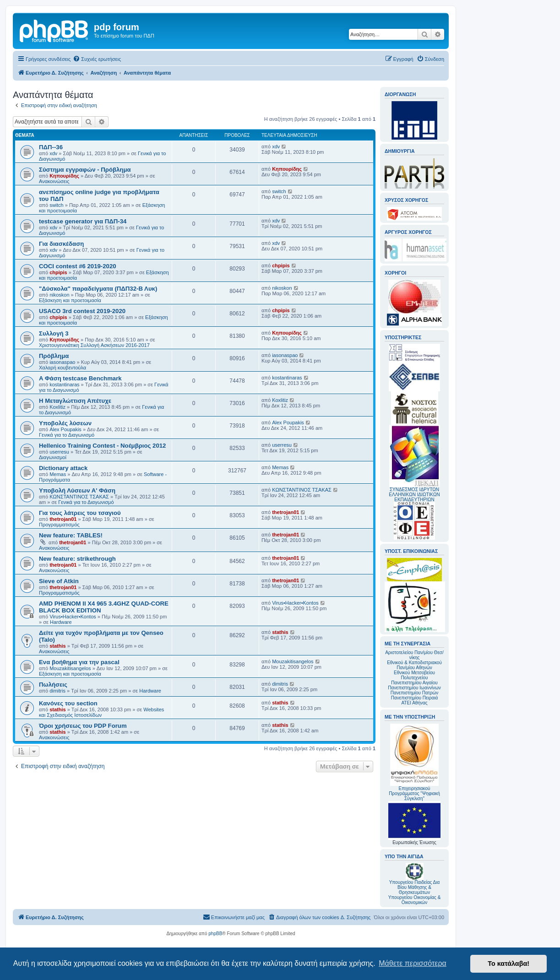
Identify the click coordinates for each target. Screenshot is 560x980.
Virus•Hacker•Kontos (73, 617)
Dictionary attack (63, 468)
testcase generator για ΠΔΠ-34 (83, 221)
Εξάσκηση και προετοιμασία (70, 300)
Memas (58, 474)
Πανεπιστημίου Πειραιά (414, 698)
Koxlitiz (57, 407)
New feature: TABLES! (71, 535)
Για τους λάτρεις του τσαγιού (80, 513)
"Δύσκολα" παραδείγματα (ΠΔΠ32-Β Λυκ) (98, 289)
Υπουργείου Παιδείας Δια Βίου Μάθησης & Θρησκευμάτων (415, 887)
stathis (57, 646)
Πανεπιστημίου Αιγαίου (414, 683)
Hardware (61, 622)
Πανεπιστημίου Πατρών (415, 693)
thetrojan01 (63, 519)
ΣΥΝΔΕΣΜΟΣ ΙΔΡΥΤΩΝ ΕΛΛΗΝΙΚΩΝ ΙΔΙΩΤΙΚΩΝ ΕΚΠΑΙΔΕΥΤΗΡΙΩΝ (414, 495)
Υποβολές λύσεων (65, 423)
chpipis (58, 272)
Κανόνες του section (68, 703)
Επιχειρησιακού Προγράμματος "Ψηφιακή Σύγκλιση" (414, 762)
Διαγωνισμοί (53, 457)
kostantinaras (64, 384)
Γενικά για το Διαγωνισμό (67, 435)
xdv (53, 153)
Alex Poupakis (65, 429)
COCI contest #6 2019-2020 (78, 266)
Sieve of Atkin (59, 581)
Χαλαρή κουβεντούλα (63, 368)
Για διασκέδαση (61, 244)
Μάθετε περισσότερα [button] (413, 963)
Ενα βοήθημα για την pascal (79, 662)
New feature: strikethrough (77, 559)
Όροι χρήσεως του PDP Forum (83, 726)
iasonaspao (62, 362)
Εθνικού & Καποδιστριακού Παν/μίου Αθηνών (414, 665)
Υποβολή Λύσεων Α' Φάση (77, 490)
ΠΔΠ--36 (51, 147)
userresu (59, 452)
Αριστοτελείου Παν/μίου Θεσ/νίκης (414, 655)
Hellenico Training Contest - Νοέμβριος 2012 (102, 446)
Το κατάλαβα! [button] (508, 964)
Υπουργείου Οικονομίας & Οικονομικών (415, 900)
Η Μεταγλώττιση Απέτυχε (75, 401)
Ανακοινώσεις (54, 181)
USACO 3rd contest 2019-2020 (82, 311)
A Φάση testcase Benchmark (80, 378)
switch (57, 205)
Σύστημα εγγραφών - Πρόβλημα (85, 170)
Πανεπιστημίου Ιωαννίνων (414, 688)
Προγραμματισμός (59, 525)
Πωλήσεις (53, 685)
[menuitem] (97, 59)
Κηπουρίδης (64, 176)
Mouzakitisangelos (70, 668)
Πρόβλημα (54, 356)
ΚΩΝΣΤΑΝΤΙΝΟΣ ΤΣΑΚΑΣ (79, 497)
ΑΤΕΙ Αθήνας (414, 703)
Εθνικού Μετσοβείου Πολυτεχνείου (414, 675)
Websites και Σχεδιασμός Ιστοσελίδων (101, 712)
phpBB (215, 934)
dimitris (57, 691)
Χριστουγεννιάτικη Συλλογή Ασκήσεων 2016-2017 (94, 345)
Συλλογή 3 (54, 333)
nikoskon (59, 295)
